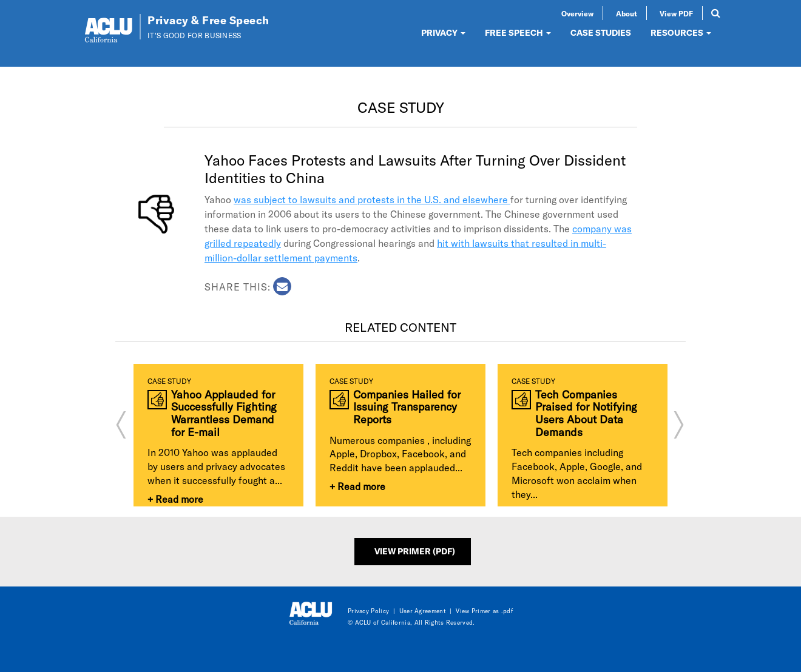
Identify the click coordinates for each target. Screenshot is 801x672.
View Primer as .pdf (484, 611)
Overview (577, 13)
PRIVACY (443, 32)
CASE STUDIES (601, 32)
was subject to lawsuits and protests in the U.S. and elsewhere (372, 199)
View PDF (676, 13)
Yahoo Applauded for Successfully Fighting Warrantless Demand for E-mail (224, 413)
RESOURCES (681, 32)
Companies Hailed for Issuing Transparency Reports (407, 407)
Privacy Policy (368, 611)
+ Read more (175, 499)
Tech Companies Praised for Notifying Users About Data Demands (586, 413)
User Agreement (423, 611)
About (627, 13)
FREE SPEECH (518, 32)
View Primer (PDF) (415, 551)
